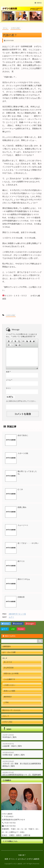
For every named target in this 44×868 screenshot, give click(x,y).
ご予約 (6, 702)
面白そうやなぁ (24, 579)
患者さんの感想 (9, 691)
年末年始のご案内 (9, 737)
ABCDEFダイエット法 (17, 614)
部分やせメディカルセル (11, 710)
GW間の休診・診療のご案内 (14, 755)
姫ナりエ (21, 561)
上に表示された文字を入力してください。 (21, 401)
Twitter (6, 624)
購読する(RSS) (9, 636)
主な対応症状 (9, 668)
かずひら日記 (11, 315)
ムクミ (11, 617)
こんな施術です (9, 679)
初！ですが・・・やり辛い (28, 543)
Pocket (21, 629)
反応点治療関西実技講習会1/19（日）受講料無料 (22, 775)
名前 (8, 372)
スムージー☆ (23, 525)
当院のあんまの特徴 (11, 673)
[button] (9, 341)
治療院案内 (7, 646)
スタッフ (6, 716)
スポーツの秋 (23, 453)
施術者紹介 (8, 697)
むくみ (20, 489)
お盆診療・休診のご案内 (12, 746)
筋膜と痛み (22, 507)
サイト (8, 388)
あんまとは (8, 662)
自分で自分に (23, 435)
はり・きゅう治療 (9, 652)
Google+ (30, 624)
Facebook (18, 624)
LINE (13, 629)
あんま (5, 658)
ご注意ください (9, 685)
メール (9, 380)
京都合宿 (21, 597)
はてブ (5, 629)
